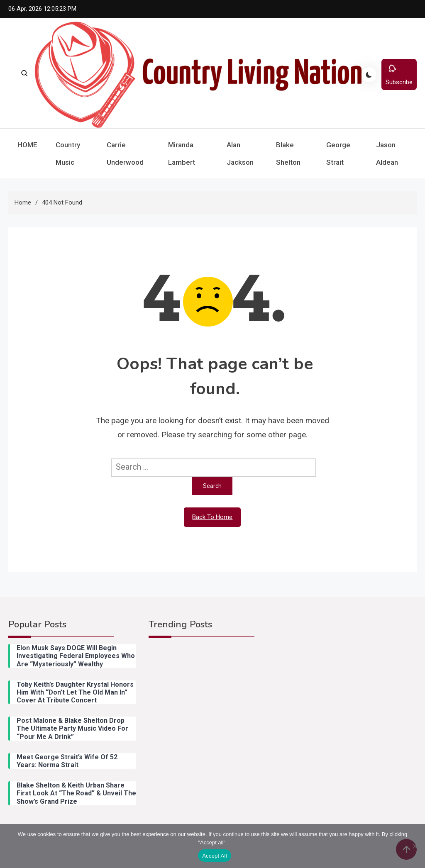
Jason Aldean (387, 154)
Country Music (68, 154)
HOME (27, 145)
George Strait (338, 154)
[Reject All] (415, 846)
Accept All (215, 856)
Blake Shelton (288, 154)
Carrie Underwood (125, 154)
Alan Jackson (240, 154)
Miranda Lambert (182, 154)
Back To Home (212, 517)
